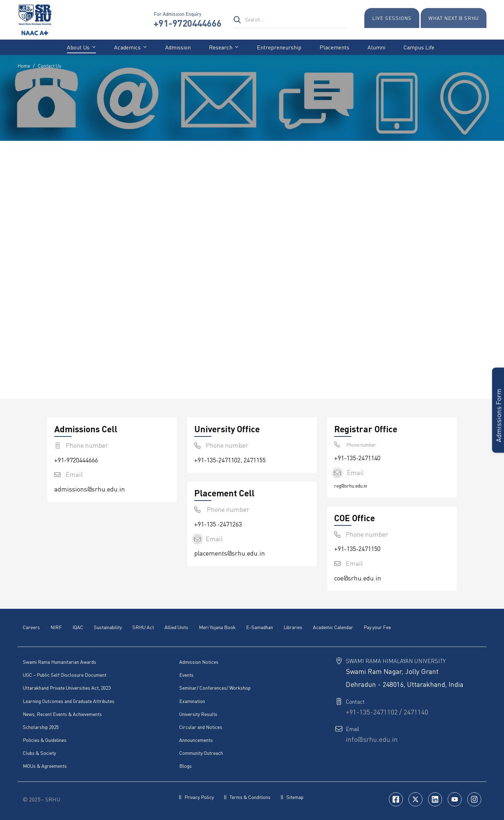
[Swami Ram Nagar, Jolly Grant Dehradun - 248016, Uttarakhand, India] (357, 272)
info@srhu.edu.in (372, 739)
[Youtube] (455, 799)
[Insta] (474, 799)
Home (24, 66)
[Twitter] (415, 799)
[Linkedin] (435, 799)
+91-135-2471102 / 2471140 (387, 712)
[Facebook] (396, 799)
